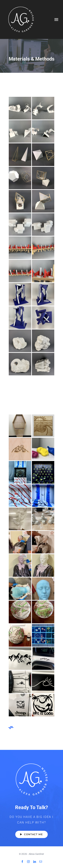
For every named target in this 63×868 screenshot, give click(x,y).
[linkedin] (35, 862)
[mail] (41, 862)
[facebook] (22, 862)
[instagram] (28, 862)
